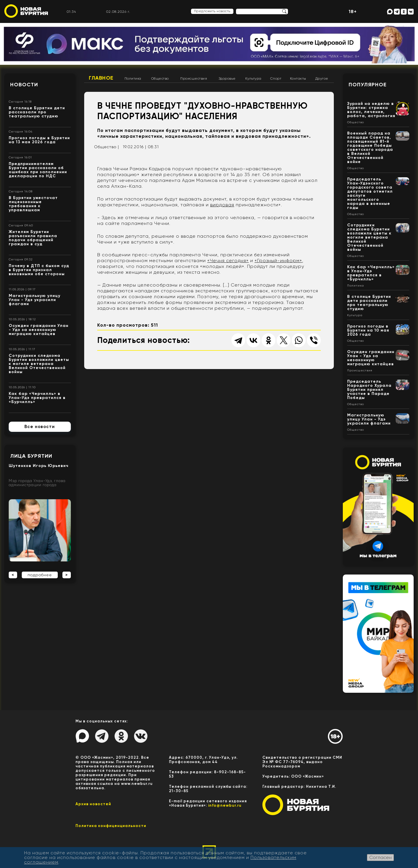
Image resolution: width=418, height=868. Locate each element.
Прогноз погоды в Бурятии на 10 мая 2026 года (368, 330)
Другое (322, 78)
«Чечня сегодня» (228, 261)
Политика (133, 78)
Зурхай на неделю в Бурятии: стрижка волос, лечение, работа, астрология (371, 110)
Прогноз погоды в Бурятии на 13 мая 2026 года (39, 140)
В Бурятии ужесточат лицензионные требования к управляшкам (33, 204)
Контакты (298, 78)
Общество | (107, 147)
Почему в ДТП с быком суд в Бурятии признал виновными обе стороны (39, 270)
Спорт (276, 78)
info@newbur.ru (225, 805)
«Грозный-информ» (278, 261)
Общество (160, 78)
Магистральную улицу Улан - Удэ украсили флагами (35, 300)
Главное (101, 78)
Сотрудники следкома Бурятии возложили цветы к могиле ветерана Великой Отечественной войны (39, 364)
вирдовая (222, 205)
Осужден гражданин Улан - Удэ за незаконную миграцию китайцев (39, 330)
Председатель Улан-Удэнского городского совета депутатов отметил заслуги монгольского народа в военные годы (370, 193)
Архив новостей (93, 804)
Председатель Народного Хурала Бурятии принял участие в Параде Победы (369, 390)
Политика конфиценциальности (111, 826)
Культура (253, 78)
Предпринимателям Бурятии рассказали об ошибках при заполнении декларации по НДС (38, 170)
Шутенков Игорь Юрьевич (39, 466)
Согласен (380, 857)
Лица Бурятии (31, 456)
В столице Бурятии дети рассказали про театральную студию (37, 112)
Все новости (40, 427)
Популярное (368, 85)
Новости (24, 85)
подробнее (40, 575)
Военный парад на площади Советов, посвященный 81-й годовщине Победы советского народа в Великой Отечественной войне (370, 147)
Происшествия (194, 78)
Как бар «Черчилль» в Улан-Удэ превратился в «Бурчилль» (37, 398)
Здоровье (227, 78)
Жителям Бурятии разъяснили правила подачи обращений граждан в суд (33, 238)
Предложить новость (212, 11)
